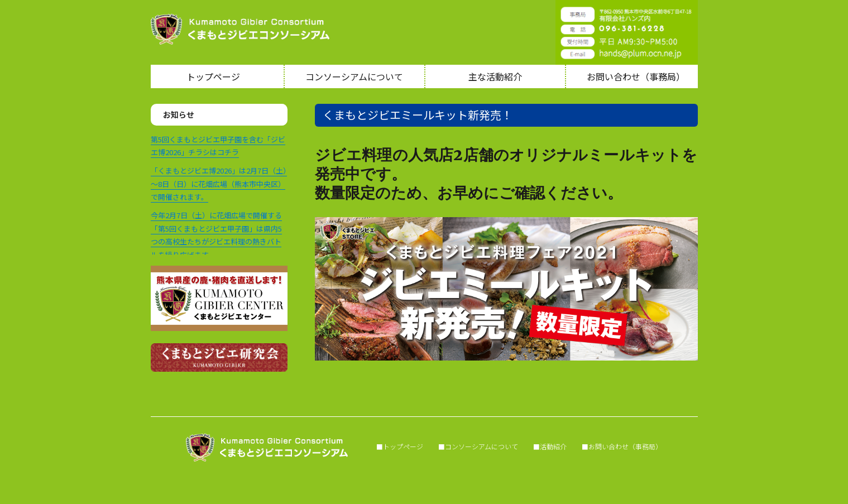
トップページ (213, 76)
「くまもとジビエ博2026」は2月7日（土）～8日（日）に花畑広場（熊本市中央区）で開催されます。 (219, 184)
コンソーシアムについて (354, 76)
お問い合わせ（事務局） (636, 76)
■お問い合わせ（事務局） (622, 446)
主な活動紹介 (495, 76)
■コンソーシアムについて (478, 446)
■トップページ (393, 446)
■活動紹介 (550, 446)
